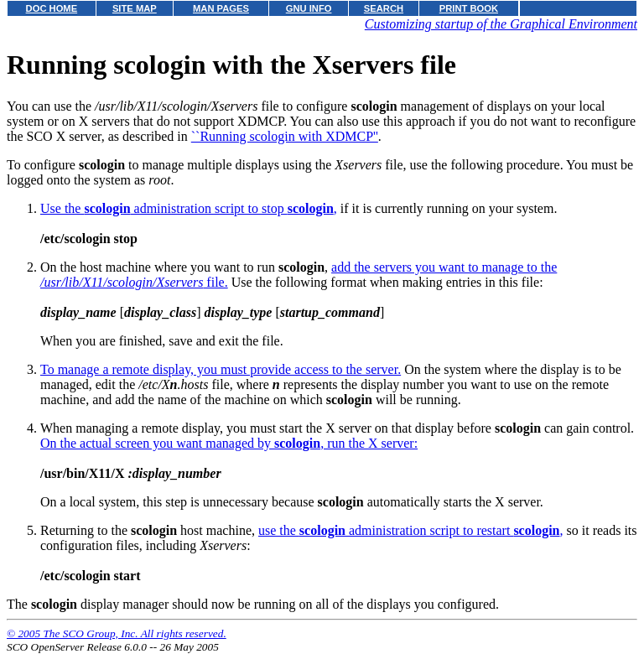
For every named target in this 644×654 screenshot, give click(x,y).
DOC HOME (52, 8)
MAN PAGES (221, 8)
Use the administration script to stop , (189, 208)
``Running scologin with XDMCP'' (285, 136)
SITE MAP (135, 8)
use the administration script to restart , (411, 530)
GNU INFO (309, 8)
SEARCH (384, 8)
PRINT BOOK (469, 8)
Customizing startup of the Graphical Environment (501, 24)
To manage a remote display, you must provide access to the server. (221, 369)
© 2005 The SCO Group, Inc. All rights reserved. (117, 633)
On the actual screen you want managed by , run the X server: (229, 443)
